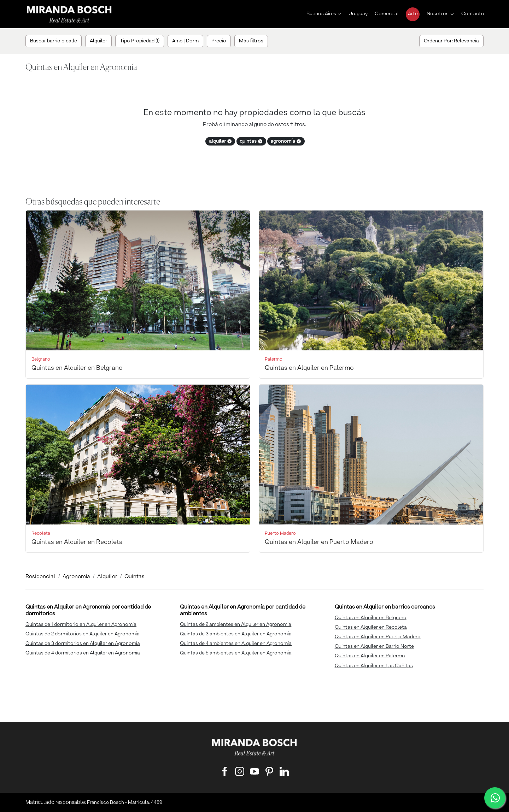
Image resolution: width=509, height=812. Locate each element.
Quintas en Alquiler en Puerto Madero (378, 637)
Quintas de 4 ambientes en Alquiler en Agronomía (236, 644)
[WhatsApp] (495, 798)
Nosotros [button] (438, 14)
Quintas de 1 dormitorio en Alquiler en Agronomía (81, 624)
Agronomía (76, 577)
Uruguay (358, 14)
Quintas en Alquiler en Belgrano (371, 618)
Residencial (40, 577)
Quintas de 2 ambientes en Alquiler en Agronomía (236, 624)
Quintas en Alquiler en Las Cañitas (374, 666)
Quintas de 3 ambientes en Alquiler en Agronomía (236, 634)
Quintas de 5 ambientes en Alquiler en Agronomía (236, 653)
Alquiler (107, 577)
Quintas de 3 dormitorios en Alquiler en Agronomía (83, 644)
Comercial (387, 14)
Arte (413, 14)
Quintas (134, 577)
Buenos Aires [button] (321, 14)
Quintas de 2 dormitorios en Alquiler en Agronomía (83, 634)
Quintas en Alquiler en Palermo (370, 656)
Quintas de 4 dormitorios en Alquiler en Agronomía (83, 653)
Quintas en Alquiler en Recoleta (371, 627)
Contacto (473, 14)
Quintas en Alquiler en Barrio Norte (374, 646)
